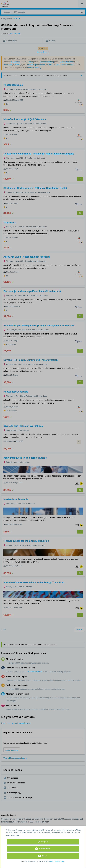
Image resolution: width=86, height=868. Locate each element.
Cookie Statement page (56, 861)
